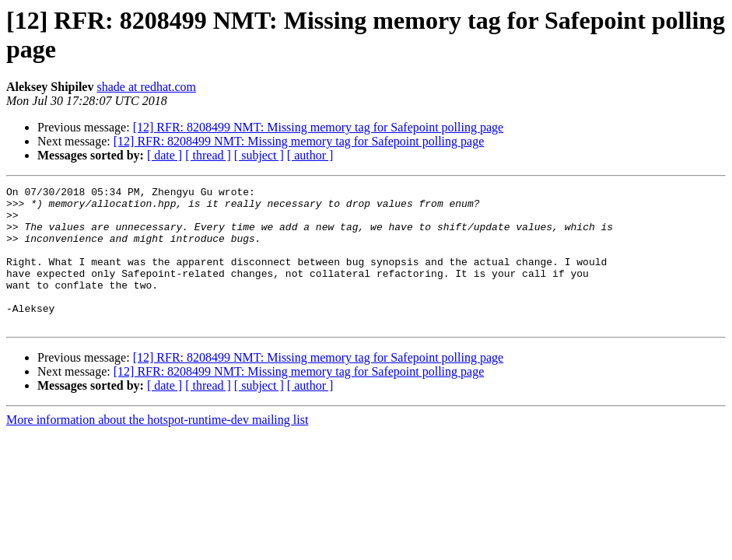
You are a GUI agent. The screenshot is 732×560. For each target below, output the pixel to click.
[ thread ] (208, 155)
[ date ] (165, 155)
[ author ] (310, 155)
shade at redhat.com (146, 87)
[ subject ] (259, 155)
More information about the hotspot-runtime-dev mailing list (157, 448)
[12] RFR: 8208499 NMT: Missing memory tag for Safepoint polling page (319, 127)
